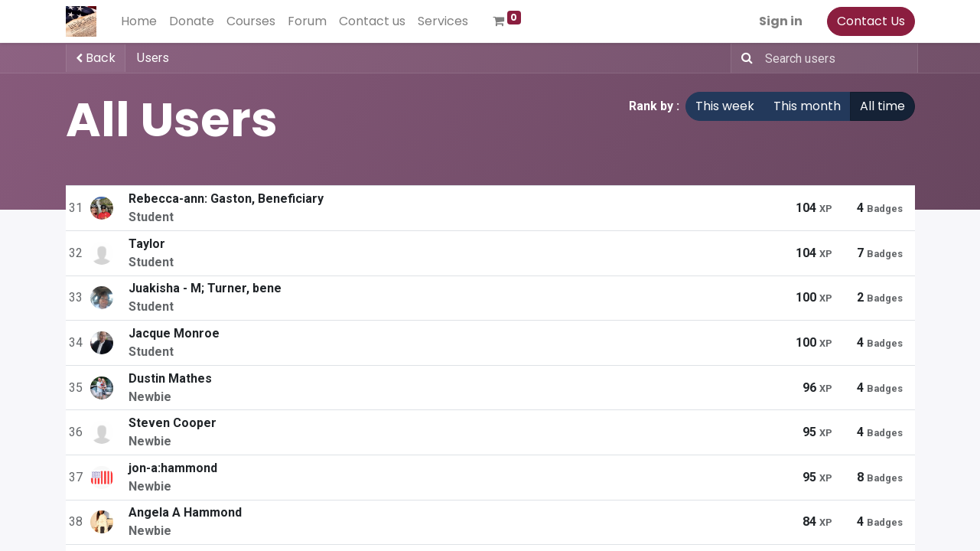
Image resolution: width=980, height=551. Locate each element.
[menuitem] (139, 21)
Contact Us (871, 21)
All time (882, 106)
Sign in (781, 21)
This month (807, 106)
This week (725, 106)
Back (96, 58)
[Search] (744, 58)
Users (153, 58)
